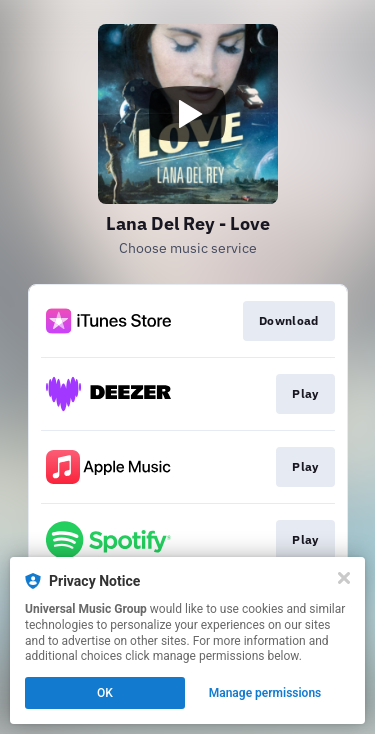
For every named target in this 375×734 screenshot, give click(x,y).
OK (105, 693)
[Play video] (188, 114)
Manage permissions (265, 693)
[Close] (344, 578)
